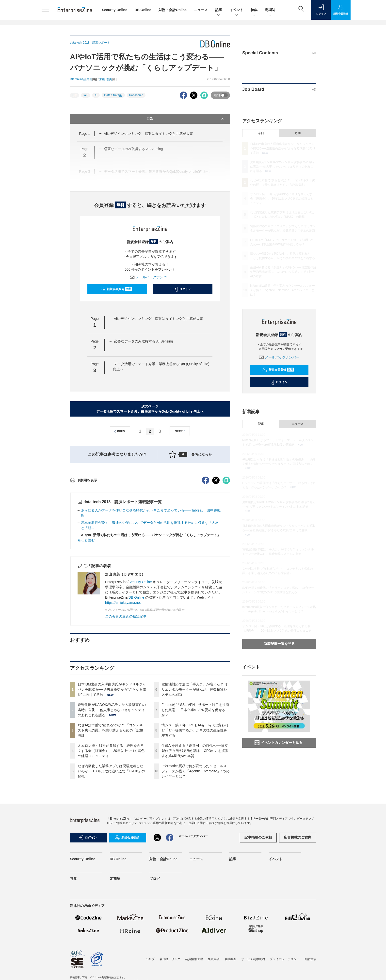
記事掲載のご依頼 (258, 926)
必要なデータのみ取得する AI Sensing (144, 341)
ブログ (155, 967)
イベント (236, 10)
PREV (119, 431)
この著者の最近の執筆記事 (126, 705)
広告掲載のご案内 (298, 926)
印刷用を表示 (84, 569)
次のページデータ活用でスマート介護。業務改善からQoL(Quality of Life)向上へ (150, 409)
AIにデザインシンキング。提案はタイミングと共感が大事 (148, 134)
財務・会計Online (173, 10)
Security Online (115, 10)
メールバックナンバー (150, 277)
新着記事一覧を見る (279, 644)
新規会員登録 (116, 289)
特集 (254, 10)
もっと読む (86, 629)
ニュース (201, 10)
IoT (86, 95)
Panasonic (136, 95)
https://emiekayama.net (123, 691)
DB (74, 95)
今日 (261, 133)
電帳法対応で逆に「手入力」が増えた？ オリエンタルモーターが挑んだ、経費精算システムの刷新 (195, 778)
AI (96, 95)
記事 (219, 10)
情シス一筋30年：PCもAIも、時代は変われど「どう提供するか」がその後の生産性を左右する (195, 819)
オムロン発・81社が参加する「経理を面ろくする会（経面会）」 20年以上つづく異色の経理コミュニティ (111, 839)
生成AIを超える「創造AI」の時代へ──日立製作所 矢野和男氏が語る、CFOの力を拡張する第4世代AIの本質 (195, 839)
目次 (186, 119)
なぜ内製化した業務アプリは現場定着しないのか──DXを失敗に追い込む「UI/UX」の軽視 (111, 860)
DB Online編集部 (81, 79)
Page (84, 134)
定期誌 (270, 10)
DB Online (143, 10)
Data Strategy (113, 95)
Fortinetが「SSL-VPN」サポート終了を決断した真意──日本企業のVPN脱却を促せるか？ (195, 798)
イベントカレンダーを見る (278, 743)
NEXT (181, 431)
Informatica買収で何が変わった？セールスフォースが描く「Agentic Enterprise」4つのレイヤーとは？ (195, 860)
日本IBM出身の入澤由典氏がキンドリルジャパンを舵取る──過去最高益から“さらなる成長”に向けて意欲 (112, 778)
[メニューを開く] (45, 10)
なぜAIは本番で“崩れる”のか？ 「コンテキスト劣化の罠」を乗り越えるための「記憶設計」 (111, 819)
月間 (298, 133)
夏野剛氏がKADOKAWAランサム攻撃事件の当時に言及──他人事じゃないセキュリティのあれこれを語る (112, 798)
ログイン (182, 289)
